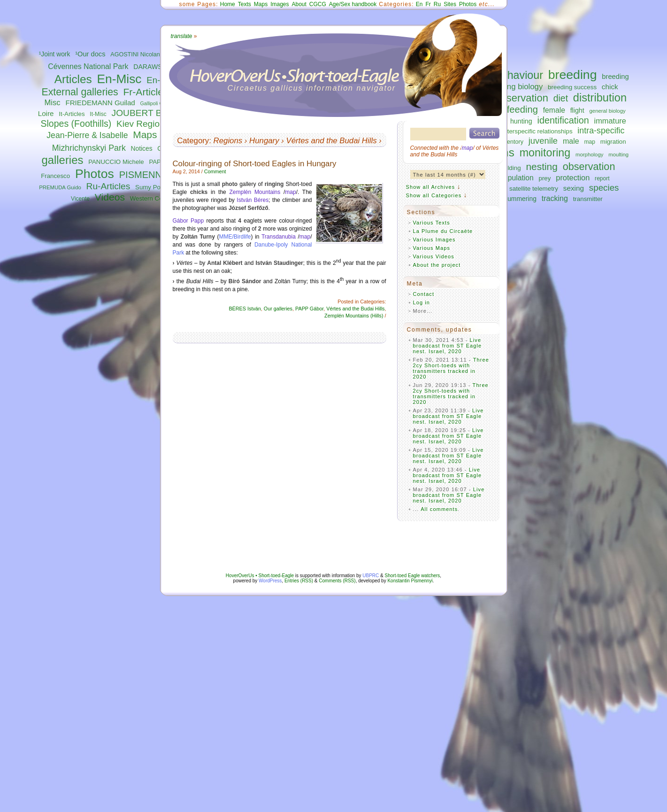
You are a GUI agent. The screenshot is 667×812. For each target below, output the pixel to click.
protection (573, 178)
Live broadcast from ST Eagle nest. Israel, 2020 (448, 346)
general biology (608, 111)
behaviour (519, 75)
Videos (110, 197)
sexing (574, 188)
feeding (522, 109)
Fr (428, 4)
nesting (541, 166)
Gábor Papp (188, 221)
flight (577, 110)
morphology (589, 155)
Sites (450, 4)
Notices (142, 149)
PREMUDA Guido (60, 187)
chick (610, 87)
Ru (437, 4)
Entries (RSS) (299, 581)
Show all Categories (434, 195)
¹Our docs (90, 54)
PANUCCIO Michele (116, 162)
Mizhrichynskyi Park (89, 148)
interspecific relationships (537, 131)
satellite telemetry (534, 189)
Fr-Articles (146, 92)
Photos (95, 174)
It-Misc (98, 114)
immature (610, 121)
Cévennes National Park (88, 66)
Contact (424, 294)
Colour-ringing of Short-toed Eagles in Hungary (255, 164)
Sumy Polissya (156, 187)
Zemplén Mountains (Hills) (354, 316)
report (602, 178)
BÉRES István (245, 309)
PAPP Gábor (309, 309)
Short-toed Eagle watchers (413, 576)
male (571, 141)
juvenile (543, 141)
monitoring (545, 153)
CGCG (318, 4)
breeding (573, 75)
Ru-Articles (108, 186)
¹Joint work (55, 54)
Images (280, 4)
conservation (519, 98)
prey (544, 178)
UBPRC (371, 576)
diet (561, 98)
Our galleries (278, 309)
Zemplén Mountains (255, 192)
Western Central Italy (159, 198)
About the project (437, 265)
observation (589, 166)
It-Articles (72, 114)
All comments (439, 509)
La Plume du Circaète (443, 231)
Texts (245, 4)
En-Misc (119, 79)
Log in (422, 302)
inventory (511, 142)
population (516, 178)
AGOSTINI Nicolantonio (142, 54)
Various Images (434, 240)
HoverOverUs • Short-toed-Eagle (260, 576)
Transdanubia (279, 237)
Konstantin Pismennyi (410, 581)
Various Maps (432, 248)
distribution (600, 98)
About (299, 4)
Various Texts (432, 223)
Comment (215, 171)
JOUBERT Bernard (150, 113)
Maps (145, 135)
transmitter (588, 199)
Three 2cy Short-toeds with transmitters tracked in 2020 (451, 368)
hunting (521, 121)
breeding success (572, 87)
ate (182, 36)
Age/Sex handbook (353, 4)
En (419, 4)
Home (228, 4)
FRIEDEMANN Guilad (100, 103)
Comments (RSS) (337, 581)
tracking (555, 198)
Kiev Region (140, 124)
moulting (618, 155)
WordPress (270, 581)
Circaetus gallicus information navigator (312, 88)
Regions (228, 141)
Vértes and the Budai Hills (331, 141)
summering (520, 199)
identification (563, 120)
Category (193, 141)
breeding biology (514, 87)
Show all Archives (431, 187)
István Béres (253, 200)
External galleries (80, 92)
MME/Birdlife (235, 237)
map (590, 142)
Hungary (264, 141)
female (554, 110)
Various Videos (434, 256)
